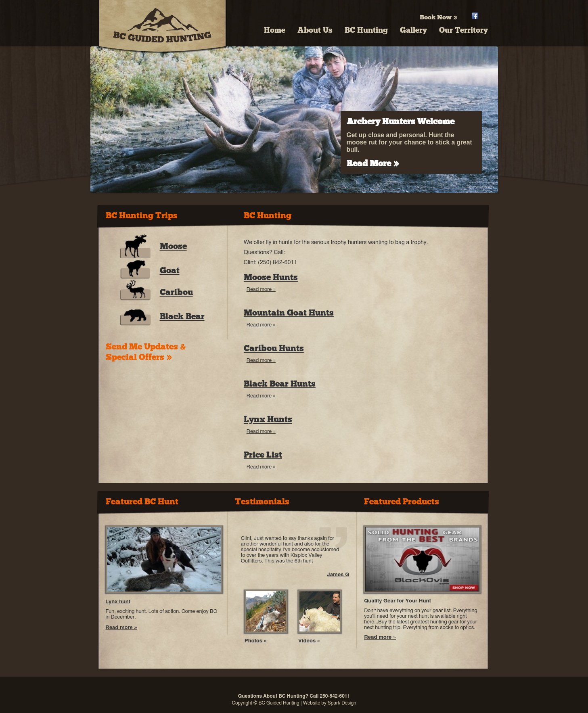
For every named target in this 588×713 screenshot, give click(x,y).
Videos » (309, 641)
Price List (263, 455)
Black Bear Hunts (280, 384)
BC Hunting (366, 30)
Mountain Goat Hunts (289, 313)
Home (275, 30)
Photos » (256, 641)
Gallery (413, 30)
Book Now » (439, 17)
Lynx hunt (118, 601)
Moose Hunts (271, 277)
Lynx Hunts (268, 419)
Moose (173, 246)
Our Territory (463, 30)
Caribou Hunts (274, 348)
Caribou (176, 292)
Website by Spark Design (330, 703)
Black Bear (182, 316)
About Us (315, 30)
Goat (170, 270)
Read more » (261, 290)
